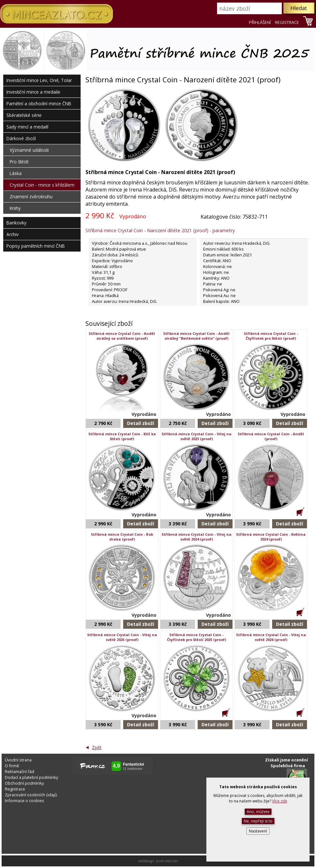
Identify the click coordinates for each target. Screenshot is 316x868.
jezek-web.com (167, 861)
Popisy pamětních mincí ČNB (36, 246)
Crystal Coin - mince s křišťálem (42, 185)
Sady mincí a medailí (27, 127)
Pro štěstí (19, 162)
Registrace (15, 789)
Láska (16, 173)
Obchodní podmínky (24, 783)
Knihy (15, 208)
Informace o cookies (25, 801)
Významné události (29, 150)
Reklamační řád (20, 771)
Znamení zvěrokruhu (31, 196)
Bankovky (16, 223)
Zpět (97, 747)
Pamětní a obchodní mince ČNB (39, 103)
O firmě (12, 766)
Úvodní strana (18, 760)
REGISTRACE (287, 22)
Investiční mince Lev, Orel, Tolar (39, 80)
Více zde (280, 801)
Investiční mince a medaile (33, 92)
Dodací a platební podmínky (31, 777)
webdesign (146, 861)
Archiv (13, 234)
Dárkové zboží (21, 138)
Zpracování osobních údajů (31, 795)
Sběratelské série (24, 115)
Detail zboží (141, 423)
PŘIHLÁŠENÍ (260, 22)
